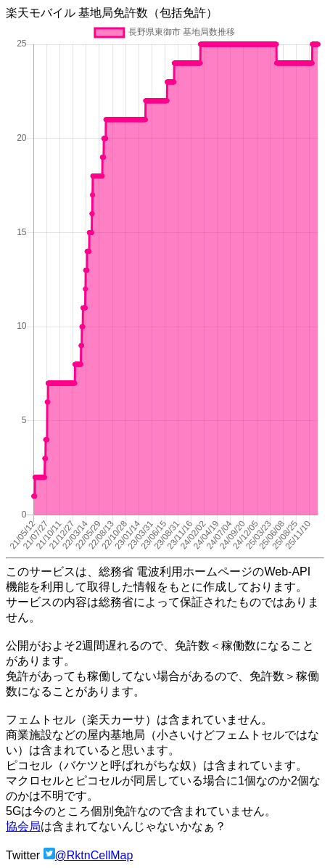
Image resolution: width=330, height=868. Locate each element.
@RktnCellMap (94, 855)
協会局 (23, 826)
